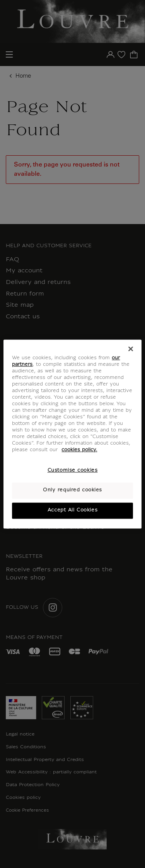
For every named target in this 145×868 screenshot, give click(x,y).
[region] (72, 434)
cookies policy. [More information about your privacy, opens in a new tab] (79, 450)
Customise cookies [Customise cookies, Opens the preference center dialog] (73, 471)
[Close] (131, 349)
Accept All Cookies (72, 510)
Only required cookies (72, 491)
